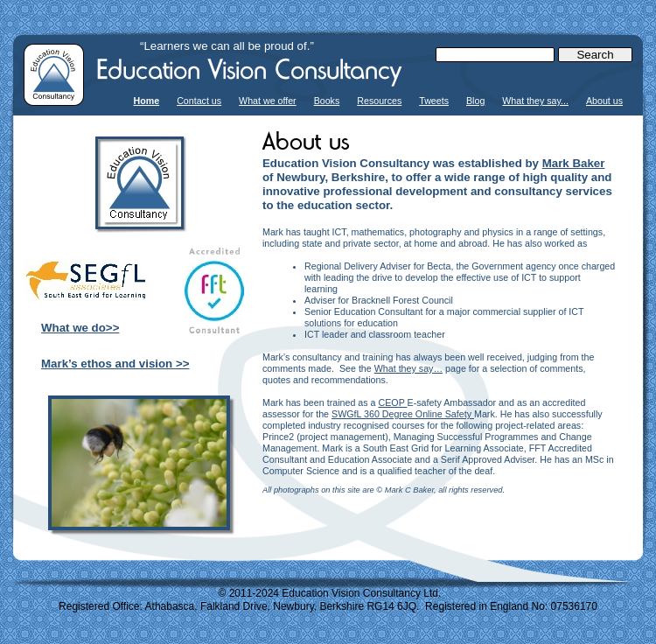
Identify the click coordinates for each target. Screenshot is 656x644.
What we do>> (80, 328)
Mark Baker (574, 163)
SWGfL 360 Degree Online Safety (403, 414)
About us (604, 101)
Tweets (434, 101)
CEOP (392, 402)
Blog (475, 101)
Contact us (199, 101)
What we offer (268, 101)
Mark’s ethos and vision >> (115, 364)
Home (147, 101)
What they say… (408, 368)
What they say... (535, 101)
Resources (379, 101)
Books (327, 101)
